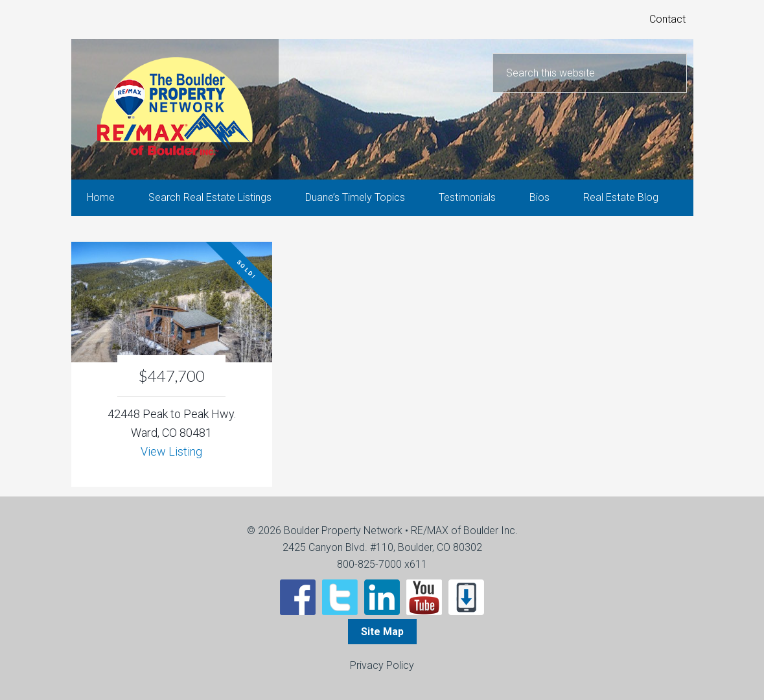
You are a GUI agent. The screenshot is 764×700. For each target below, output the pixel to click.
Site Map (382, 632)
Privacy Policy (382, 665)
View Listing (171, 451)
